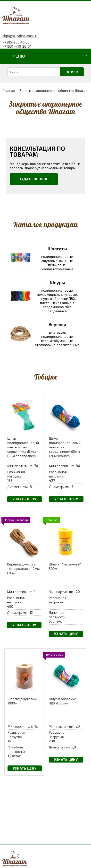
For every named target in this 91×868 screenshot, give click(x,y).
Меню (18, 56)
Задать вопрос (34, 179)
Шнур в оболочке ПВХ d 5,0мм (62, 701)
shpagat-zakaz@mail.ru (21, 36)
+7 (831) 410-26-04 (17, 46)
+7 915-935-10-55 (16, 42)
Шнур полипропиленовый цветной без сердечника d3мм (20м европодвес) (23, 447)
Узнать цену (25, 499)
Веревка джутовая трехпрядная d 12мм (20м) (23, 569)
